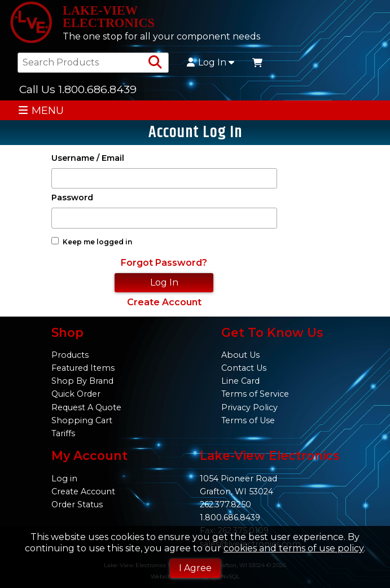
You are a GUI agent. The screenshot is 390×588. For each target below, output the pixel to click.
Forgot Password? (164, 263)
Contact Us (244, 368)
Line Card (240, 381)
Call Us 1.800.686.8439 (78, 89)
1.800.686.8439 (230, 517)
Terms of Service (255, 394)
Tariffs (63, 433)
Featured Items (83, 368)
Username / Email (88, 158)
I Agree (195, 568)
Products (70, 355)
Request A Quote (86, 407)
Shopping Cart (82, 420)
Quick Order (76, 394)
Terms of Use (248, 420)
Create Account (164, 302)
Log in (64, 479)
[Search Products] (155, 63)
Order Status (77, 504)
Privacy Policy (249, 407)
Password (72, 198)
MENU (41, 110)
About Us (240, 355)
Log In (211, 63)
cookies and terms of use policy (293, 548)
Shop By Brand (82, 381)
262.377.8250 (225, 504)
